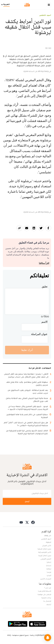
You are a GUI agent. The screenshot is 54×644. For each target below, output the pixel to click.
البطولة (49, 542)
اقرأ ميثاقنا (44, 263)
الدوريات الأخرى (46, 579)
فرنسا (49, 572)
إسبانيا (49, 565)
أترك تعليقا (27, 350)
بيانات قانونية (46, 598)
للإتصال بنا (47, 601)
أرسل (27, 501)
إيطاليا (49, 569)
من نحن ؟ (48, 588)
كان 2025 (48, 536)
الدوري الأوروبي (46, 559)
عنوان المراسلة (39, 334)
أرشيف (49, 604)
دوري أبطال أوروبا (45, 555)
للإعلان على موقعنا (44, 594)
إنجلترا (49, 562)
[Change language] (6, 5)
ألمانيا (49, 575)
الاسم (44, 322)
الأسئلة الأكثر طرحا (45, 591)
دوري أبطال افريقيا (44, 549)
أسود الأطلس (45, 15)
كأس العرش (47, 546)
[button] (48, 638)
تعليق (45, 286)
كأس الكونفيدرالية (45, 552)
